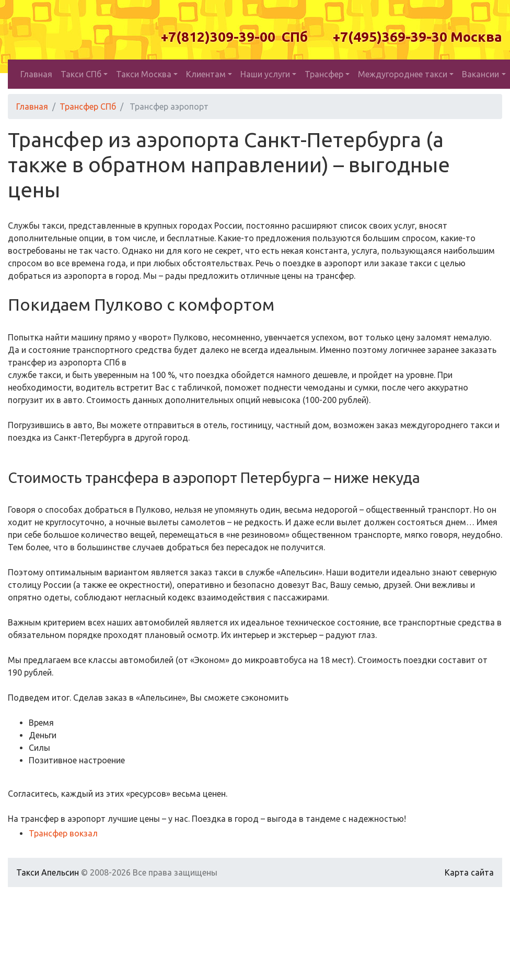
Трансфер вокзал (63, 833)
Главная (36, 74)
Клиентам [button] (206, 74)
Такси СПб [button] (81, 74)
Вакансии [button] (480, 74)
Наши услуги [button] (265, 74)
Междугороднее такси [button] (403, 74)
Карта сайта (469, 872)
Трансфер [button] (324, 74)
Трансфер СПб (88, 107)
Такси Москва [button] (144, 74)
